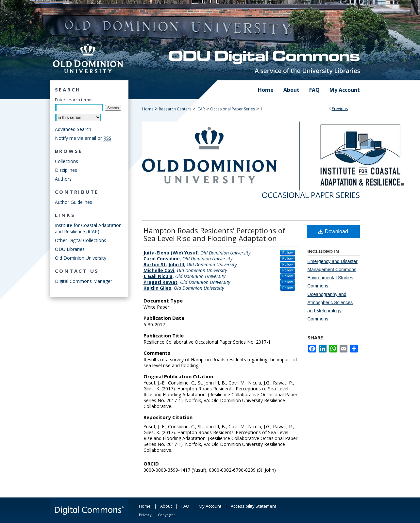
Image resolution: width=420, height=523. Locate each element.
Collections (67, 161)
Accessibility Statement (253, 506)
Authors (63, 179)
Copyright (166, 515)
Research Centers (175, 109)
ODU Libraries (70, 249)
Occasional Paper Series (233, 109)
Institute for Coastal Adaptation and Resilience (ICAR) (88, 228)
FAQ (185, 506)
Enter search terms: (74, 100)
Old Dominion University (81, 258)
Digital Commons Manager (84, 281)
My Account (210, 506)
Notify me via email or (83, 138)
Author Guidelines (74, 202)
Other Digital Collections (81, 240)
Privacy (145, 515)
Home (148, 109)
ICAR (201, 109)
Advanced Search (73, 129)
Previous (340, 109)
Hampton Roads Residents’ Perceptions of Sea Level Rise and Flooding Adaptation (214, 234)
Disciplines (66, 170)
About (166, 506)
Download (333, 231)
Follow (288, 253)
